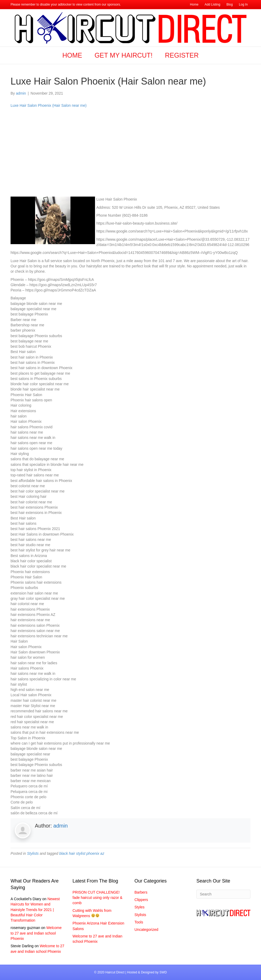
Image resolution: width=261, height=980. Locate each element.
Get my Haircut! (124, 55)
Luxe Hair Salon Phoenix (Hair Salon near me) (49, 105)
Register (182, 55)
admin (60, 826)
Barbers (141, 892)
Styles (140, 907)
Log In (243, 4)
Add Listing (212, 4)
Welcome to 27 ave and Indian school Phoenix (36, 933)
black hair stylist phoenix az (82, 853)
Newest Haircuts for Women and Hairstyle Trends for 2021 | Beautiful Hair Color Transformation (35, 910)
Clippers (141, 900)
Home (194, 4)
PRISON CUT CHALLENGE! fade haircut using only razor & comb (98, 898)
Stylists (33, 853)
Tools (139, 922)
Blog (230, 4)
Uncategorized (146, 930)
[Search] (223, 894)
